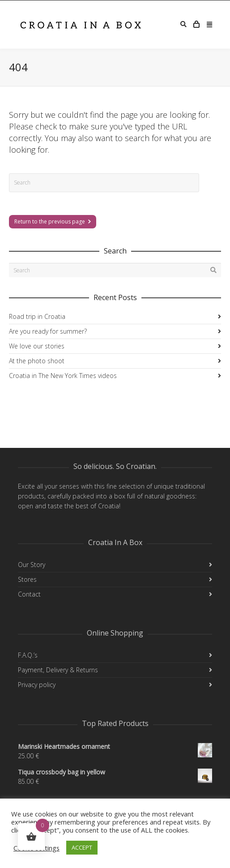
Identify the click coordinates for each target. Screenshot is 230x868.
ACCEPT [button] (82, 847)
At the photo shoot (37, 361)
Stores (27, 579)
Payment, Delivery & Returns (58, 670)
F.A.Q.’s (28, 655)
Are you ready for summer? (48, 331)
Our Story (32, 565)
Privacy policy (37, 685)
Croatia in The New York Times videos (63, 376)
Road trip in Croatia (37, 316)
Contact (29, 594)
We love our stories (37, 346)
